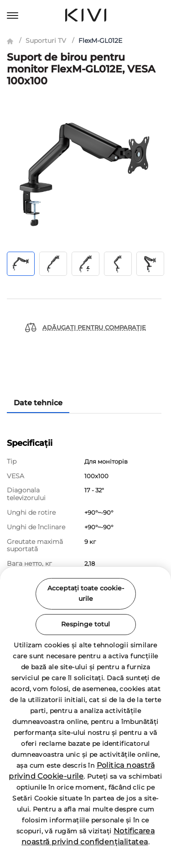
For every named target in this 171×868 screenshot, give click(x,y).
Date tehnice (38, 403)
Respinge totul (85, 624)
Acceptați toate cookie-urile (86, 594)
